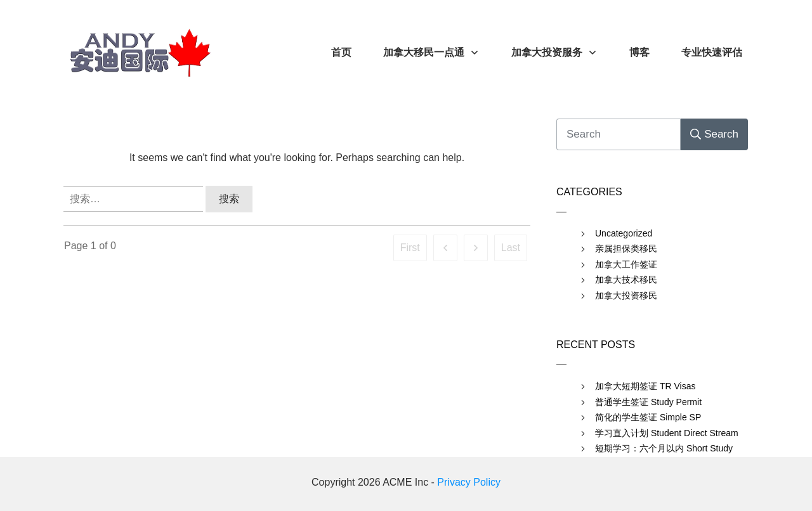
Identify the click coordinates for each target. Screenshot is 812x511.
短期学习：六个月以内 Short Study (664, 448)
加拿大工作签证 (626, 264)
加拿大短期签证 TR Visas (645, 386)
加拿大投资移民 (626, 295)
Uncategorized (624, 233)
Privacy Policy (469, 482)
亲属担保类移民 (626, 249)
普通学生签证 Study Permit (648, 402)
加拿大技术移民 (626, 280)
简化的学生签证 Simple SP (648, 417)
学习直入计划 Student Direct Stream (667, 433)
